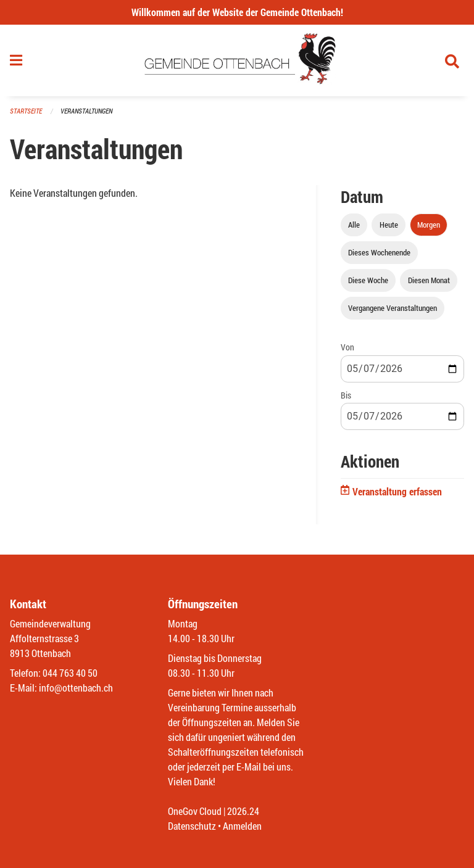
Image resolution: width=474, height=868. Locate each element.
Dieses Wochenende (379, 252)
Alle (354, 225)
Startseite (26, 111)
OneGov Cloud (195, 811)
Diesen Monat (429, 280)
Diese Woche (368, 280)
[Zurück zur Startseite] (237, 60)
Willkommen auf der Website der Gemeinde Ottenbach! (237, 12)
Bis (346, 395)
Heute (389, 225)
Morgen (429, 225)
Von (347, 347)
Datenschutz (192, 826)
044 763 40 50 (70, 673)
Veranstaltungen (86, 111)
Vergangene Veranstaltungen (393, 308)
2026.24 (243, 811)
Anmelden (242, 826)
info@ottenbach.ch (76, 688)
